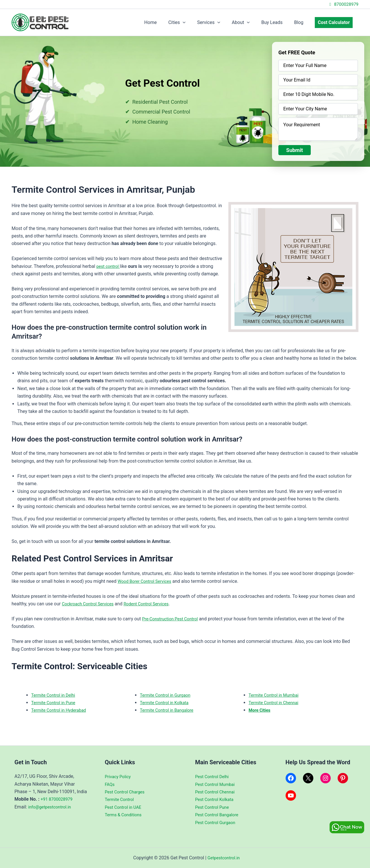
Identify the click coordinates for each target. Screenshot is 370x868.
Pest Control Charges (127, 792)
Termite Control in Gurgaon (168, 695)
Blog (302, 22)
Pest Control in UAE (125, 807)
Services (219, 23)
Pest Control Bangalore (219, 815)
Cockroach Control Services (90, 604)
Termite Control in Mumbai (276, 695)
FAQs (110, 784)
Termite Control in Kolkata (166, 703)
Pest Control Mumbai (217, 784)
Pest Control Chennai (217, 792)
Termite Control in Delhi (55, 695)
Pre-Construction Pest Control (173, 619)
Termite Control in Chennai (276, 703)
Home (165, 22)
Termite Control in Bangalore (169, 710)
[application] (195, 23)
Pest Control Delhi (213, 777)
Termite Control (121, 799)
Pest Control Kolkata (216, 799)
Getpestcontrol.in (223, 858)
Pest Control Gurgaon (217, 822)
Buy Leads (278, 22)
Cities (190, 23)
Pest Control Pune (214, 807)
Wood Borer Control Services (147, 581)
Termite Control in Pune (55, 703)
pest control (109, 266)
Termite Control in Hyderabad (61, 710)
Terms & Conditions (125, 815)
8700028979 (343, 4)
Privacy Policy (119, 777)
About (249, 23)
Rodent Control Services (153, 604)
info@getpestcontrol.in (51, 807)
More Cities (261, 710)
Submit (295, 150)
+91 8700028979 (58, 799)
